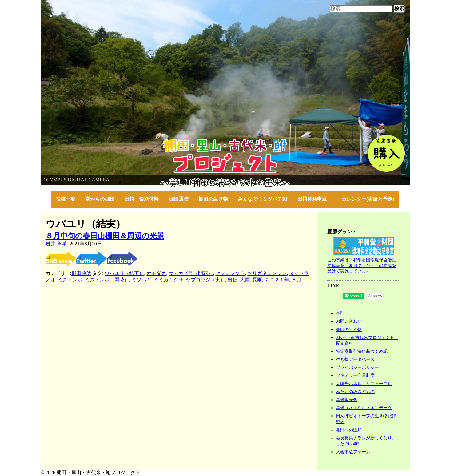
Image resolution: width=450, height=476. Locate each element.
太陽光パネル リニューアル (364, 384)
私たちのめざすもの (355, 392)
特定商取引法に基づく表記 (362, 351)
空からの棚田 (100, 199)
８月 (297, 280)
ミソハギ (141, 280)
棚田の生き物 (213, 199)
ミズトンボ (70, 280)
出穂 (233, 280)
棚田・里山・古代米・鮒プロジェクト (82, 141)
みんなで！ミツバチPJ (263, 199)
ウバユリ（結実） (124, 273)
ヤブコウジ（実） (205, 280)
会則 (340, 313)
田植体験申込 (315, 199)
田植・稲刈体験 (142, 199)
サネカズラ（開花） (191, 273)
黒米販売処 (347, 400)
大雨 (245, 280)
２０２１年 (277, 280)
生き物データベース (355, 359)
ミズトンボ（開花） (107, 280)
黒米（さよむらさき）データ (364, 408)
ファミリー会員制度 (355, 375)
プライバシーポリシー (357, 367)
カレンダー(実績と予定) (368, 199)
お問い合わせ (349, 321)
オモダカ (156, 273)
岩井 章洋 (56, 244)
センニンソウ (230, 273)
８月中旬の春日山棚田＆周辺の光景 (105, 236)
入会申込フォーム (353, 452)
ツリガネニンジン (267, 273)
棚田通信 (179, 199)
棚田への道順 (349, 430)
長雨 (257, 280)
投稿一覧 (66, 199)
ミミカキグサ (169, 280)
